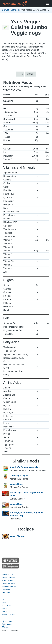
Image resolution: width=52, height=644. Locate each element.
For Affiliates (7, 605)
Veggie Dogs (16, 484)
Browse (6, 10)
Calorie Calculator (9, 577)
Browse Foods (7, 574)
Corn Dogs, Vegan (19, 476)
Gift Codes (6, 589)
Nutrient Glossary (9, 583)
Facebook (7, 621)
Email (6, 627)
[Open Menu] (48, 4)
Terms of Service (8, 614)
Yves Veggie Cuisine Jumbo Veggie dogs (29, 27)
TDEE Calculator (8, 580)
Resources (6, 592)
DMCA (5, 611)
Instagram (7, 624)
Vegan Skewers (18, 536)
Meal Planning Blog (9, 586)
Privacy (5, 608)
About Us (6, 599)
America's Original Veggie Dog (25, 467)
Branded (15, 10)
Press (4, 602)
